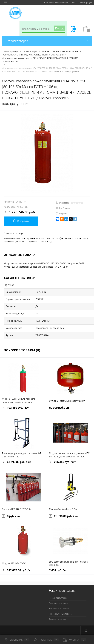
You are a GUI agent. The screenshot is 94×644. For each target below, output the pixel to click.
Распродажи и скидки (59, 609)
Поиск (59, 28)
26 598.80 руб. (64, 516)
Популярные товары (58, 603)
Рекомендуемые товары (61, 614)
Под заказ (62, 213)
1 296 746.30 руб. (20, 212)
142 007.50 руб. (17, 570)
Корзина (74, 640)
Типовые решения (57, 619)
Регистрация (86, 3)
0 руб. (11, 516)
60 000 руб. (59, 408)
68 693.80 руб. (16, 462)
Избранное (46, 640)
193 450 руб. (15, 408)
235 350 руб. (62, 462)
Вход (74, 3)
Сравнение (17, 640)
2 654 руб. (58, 570)
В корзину (21, 221)
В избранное (63, 208)
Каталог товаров (47, 41)
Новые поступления (58, 598)
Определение (61, 3)
